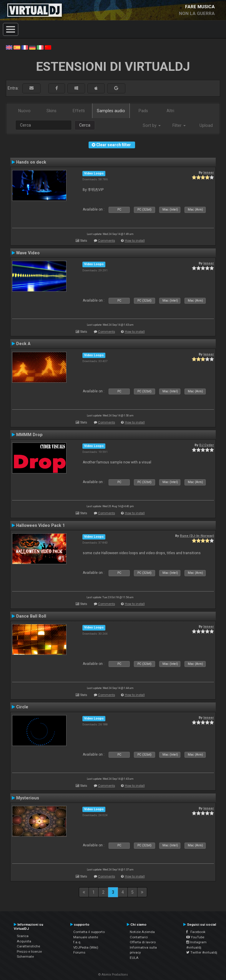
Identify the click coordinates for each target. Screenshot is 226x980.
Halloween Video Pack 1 (40, 525)
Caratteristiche (28, 946)
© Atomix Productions (113, 975)
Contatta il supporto (89, 932)
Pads (143, 111)
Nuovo (24, 111)
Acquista (24, 941)
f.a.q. (77, 942)
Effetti (79, 111)
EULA (134, 958)
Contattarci (139, 937)
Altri (170, 111)
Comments (107, 241)
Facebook (196, 932)
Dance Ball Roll (31, 616)
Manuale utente (86, 937)
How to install (135, 241)
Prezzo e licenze (29, 952)
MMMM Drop (29, 435)
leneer (209, 172)
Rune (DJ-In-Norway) (197, 536)
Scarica (23, 936)
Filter (179, 125)
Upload (206, 125)
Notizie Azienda (142, 932)
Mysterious (28, 798)
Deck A (23, 344)
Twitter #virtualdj (202, 952)
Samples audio (111, 111)
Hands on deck (31, 162)
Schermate (25, 957)
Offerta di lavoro (143, 942)
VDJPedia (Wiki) (86, 947)
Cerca (85, 125)
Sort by (152, 125)
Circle (22, 707)
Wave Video (28, 253)
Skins (51, 111)
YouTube (195, 937)
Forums (79, 952)
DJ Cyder (207, 445)
